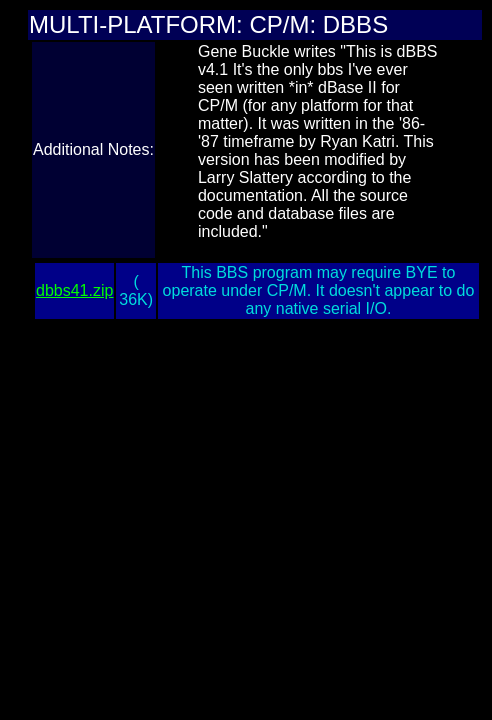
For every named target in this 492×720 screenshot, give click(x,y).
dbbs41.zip (74, 290)
